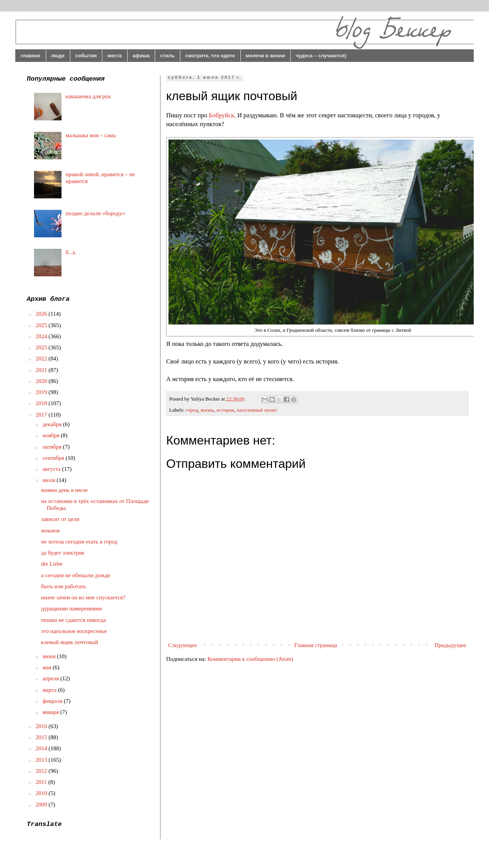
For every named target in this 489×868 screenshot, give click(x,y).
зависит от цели (61, 519)
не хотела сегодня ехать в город (79, 542)
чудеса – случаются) (321, 56)
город (192, 410)
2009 (42, 805)
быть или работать (64, 586)
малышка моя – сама (91, 135)
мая (48, 667)
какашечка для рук (88, 96)
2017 (42, 415)
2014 (42, 748)
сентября (54, 458)
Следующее (182, 645)
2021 (42, 370)
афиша (141, 56)
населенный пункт (257, 410)
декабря (53, 424)
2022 (42, 359)
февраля (53, 701)
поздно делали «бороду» (96, 213)
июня (50, 656)
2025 (42, 325)
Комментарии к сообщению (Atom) (250, 659)
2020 (42, 381)
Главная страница (316, 645)
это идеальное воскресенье (74, 631)
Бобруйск (221, 115)
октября (53, 447)
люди (58, 56)
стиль (167, 56)
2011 (42, 782)
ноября (52, 435)
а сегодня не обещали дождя (76, 575)
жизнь (207, 410)
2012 (42, 771)
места (115, 56)
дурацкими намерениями (72, 608)
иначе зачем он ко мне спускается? (83, 597)
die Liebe (52, 564)
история (225, 410)
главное (31, 56)
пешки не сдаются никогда (74, 620)
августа (52, 469)
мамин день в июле (65, 490)
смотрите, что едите (210, 56)
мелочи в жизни (265, 56)
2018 (42, 403)
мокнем (50, 531)
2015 (42, 737)
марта (50, 690)
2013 (42, 760)
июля (49, 480)
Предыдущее (451, 645)
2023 (42, 347)
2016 (42, 726)
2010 (42, 793)
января (51, 712)
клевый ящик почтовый (70, 642)
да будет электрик (63, 553)
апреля (51, 678)
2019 (42, 392)
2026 (42, 314)
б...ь (71, 252)
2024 (42, 336)
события (86, 56)
